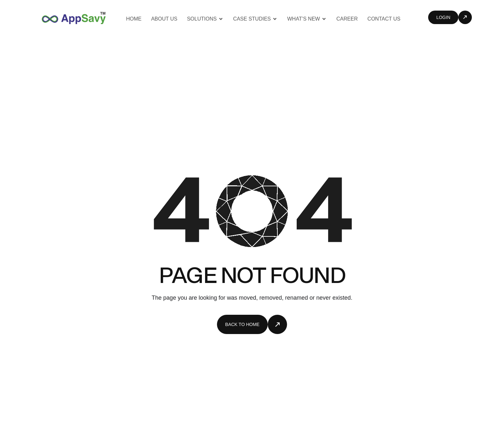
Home (134, 19)
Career (347, 19)
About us (164, 19)
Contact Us (384, 19)
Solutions (205, 19)
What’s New (307, 19)
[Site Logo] (74, 18)
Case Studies (255, 19)
